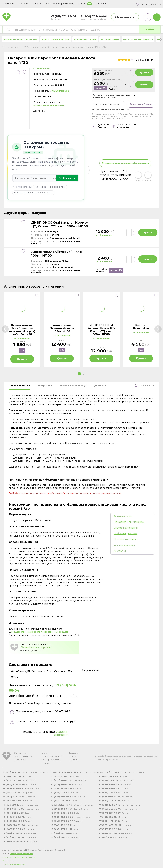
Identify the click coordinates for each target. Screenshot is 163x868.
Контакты (74, 760)
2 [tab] (84, 374)
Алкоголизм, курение (56, 39)
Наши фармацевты (51, 760)
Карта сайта (8, 861)
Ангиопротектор (85, 39)
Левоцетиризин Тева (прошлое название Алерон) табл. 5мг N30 (22, 330)
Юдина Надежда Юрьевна (36, 647)
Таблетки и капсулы (35, 47)
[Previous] (5, 329)
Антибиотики (110, 39)
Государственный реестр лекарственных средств (40, 632)
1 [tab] (79, 374)
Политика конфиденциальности (19, 857)
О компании (20, 753)
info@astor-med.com (21, 854)
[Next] (158, 329)
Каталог (15, 47)
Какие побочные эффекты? (50, 187)
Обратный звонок (125, 17)
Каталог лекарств (23, 756)
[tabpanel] (22, 330)
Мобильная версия (15, 864)
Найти (150, 29)
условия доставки (61, 733)
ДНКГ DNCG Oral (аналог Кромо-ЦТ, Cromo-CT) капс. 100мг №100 (60, 224)
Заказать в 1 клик (141, 104)
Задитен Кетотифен (141, 327)
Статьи (45, 753)
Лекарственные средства (20, 39)
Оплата (37, 4)
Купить (144, 72)
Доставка (74, 753)
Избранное (20, 760)
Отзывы (45, 763)
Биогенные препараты (138, 39)
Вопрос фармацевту (52, 756)
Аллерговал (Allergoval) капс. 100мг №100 (57, 254)
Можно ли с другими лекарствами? (33, 193)
